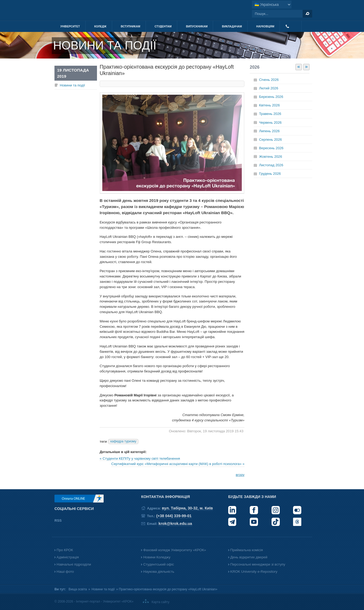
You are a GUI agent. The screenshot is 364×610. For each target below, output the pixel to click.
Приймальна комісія (247, 550)
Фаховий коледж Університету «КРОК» (175, 550)
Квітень (269, 105)
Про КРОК (65, 550)
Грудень (270, 174)
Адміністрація (68, 557)
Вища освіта (78, 589)
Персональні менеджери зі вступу (258, 564)
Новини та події (72, 85)
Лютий (269, 88)
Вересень (271, 148)
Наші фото (65, 572)
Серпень (270, 140)
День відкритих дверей (249, 557)
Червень (270, 123)
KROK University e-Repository (254, 572)
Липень (269, 131)
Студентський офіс (158, 564)
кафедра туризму (123, 441)
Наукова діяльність (159, 572)
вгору (240, 475)
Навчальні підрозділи (74, 564)
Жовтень (270, 157)
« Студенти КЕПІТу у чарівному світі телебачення (140, 458)
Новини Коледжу (157, 557)
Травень (270, 114)
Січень (269, 80)
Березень (271, 97)
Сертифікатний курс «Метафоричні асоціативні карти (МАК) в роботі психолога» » (178, 464)
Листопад (271, 165)
